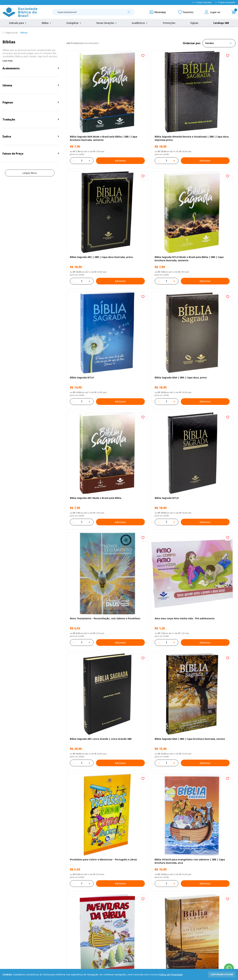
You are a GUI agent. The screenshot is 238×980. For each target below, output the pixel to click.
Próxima (173, 806)
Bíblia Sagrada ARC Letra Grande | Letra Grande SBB (151, 389)
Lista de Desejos (93, 914)
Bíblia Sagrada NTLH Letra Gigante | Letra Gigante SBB (91, 575)
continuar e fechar (222, 974)
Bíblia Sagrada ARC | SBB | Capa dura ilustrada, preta (206, 111)
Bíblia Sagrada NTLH (139, 202)
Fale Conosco (126, 902)
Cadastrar (190, 875)
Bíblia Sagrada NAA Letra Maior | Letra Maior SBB (150, 575)
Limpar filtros (30, 173)
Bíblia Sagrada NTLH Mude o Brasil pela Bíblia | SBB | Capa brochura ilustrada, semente (93, 204)
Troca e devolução (45, 914)
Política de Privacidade (171, 974)
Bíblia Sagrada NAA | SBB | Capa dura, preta (206, 204)
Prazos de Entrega (45, 921)
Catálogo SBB (221, 23)
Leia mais (8, 61)
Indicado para (18, 23)
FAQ (5, 908)
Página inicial (12, 33)
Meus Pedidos (91, 908)
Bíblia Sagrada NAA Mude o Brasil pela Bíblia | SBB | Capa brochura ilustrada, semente (92, 111)
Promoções (169, 23)
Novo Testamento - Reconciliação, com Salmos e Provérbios (207, 297)
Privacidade (41, 902)
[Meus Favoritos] (186, 12)
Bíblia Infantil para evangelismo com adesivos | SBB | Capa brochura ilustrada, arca (149, 482)
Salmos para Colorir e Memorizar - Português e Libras (204, 761)
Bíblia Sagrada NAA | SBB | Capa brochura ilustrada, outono (203, 389)
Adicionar (107, 133)
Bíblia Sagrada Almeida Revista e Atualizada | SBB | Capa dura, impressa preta (150, 111)
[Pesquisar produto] (130, 13)
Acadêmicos (140, 23)
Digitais (194, 23)
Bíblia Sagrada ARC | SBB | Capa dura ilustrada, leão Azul (149, 668)
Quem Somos (10, 902)
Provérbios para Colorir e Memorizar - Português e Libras (92, 482)
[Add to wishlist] (116, 56)
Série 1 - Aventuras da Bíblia (201, 481)
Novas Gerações (107, 23)
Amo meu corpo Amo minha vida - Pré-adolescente (92, 389)
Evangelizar (74, 23)
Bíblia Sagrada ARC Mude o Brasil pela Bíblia (92, 297)
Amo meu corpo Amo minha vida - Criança (147, 761)
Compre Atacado (202, 2)
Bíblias (47, 23)
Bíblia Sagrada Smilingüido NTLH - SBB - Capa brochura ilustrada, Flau (93, 761)
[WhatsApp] (158, 12)
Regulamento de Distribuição (51, 908)
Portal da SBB (10, 914)
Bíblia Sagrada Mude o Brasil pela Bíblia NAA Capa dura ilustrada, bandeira (207, 668)
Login (87, 902)
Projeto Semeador (225, 2)
